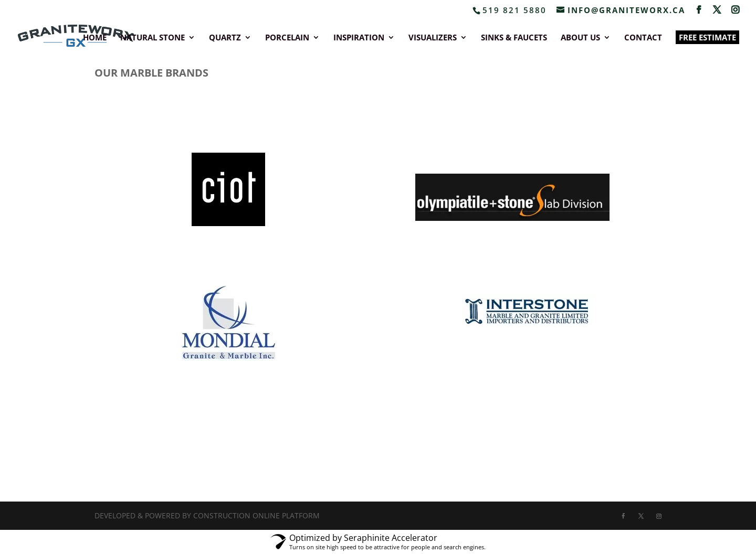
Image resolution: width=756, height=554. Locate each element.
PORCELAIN (287, 38)
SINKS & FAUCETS (514, 38)
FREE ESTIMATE (707, 37)
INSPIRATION (359, 38)
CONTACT (643, 38)
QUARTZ (225, 38)
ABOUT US (580, 38)
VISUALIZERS (433, 38)
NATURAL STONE (153, 38)
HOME (95, 38)
